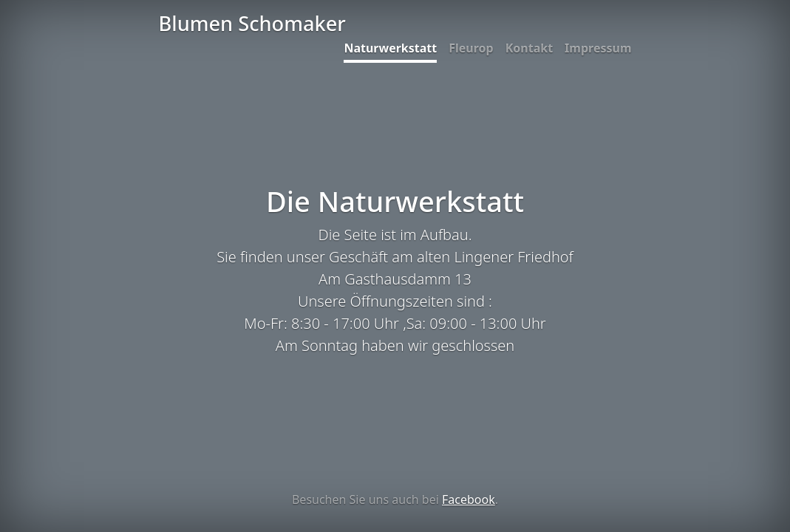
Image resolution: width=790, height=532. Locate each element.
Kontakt (529, 48)
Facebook (469, 499)
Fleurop (471, 48)
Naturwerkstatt (390, 48)
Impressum (598, 48)
